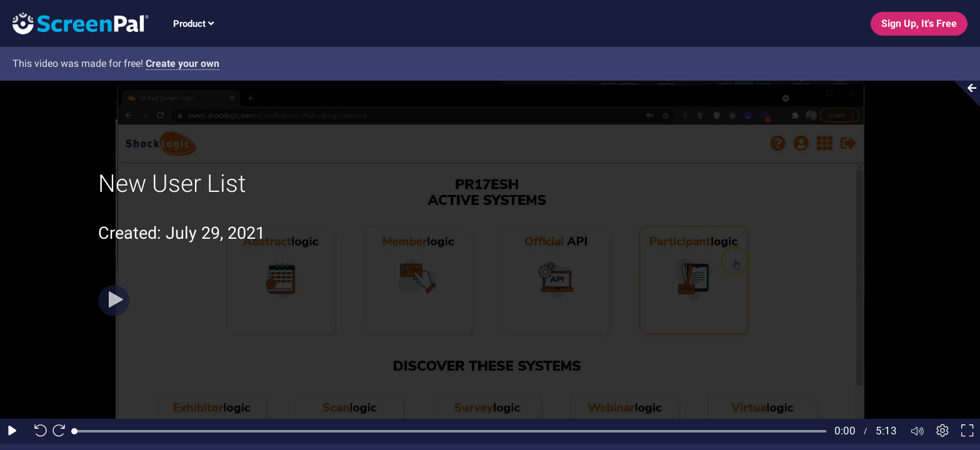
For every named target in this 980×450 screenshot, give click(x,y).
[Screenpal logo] (74, 23)
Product (193, 24)
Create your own (182, 63)
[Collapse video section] (964, 94)
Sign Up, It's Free (919, 23)
